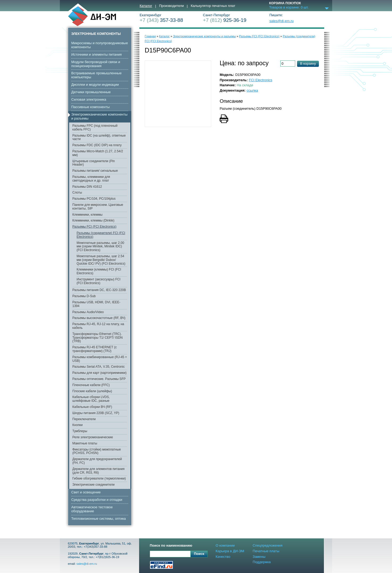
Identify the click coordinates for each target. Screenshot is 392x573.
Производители (171, 6)
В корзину (308, 64)
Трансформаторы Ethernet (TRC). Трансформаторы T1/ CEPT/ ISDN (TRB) (97, 338)
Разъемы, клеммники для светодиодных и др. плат (91, 179)
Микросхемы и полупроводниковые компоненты (100, 45)
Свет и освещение (86, 492)
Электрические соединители (93, 485)
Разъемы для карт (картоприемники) (99, 373)
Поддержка (262, 562)
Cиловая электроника (89, 99)
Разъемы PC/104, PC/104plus (94, 199)
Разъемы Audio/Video (88, 312)
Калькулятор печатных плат (213, 6)
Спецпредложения (268, 545)
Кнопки (78, 425)
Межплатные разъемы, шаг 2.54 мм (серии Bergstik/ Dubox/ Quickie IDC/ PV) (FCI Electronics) (101, 260)
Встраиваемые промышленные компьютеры (96, 75)
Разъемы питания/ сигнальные (95, 171)
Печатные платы (266, 551)
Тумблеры (80, 431)
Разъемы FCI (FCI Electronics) (94, 227)
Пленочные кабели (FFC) (91, 385)
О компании (225, 545)
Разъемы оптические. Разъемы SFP (99, 379)
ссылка (252, 90)
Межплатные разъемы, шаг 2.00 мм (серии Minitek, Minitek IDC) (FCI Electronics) (100, 247)
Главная (150, 36)
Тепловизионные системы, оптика (99, 519)
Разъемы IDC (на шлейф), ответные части (99, 137)
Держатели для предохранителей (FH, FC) (97, 461)
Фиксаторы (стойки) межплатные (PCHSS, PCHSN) (97, 451)
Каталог (146, 6)
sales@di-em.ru (282, 21)
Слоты (77, 193)
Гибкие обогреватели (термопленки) (99, 478)
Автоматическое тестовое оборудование (92, 509)
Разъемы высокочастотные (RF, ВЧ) (99, 318)
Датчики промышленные (91, 92)
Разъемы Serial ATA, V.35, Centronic (99, 367)
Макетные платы (85, 443)
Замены (259, 557)
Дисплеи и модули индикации (95, 85)
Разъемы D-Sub (84, 296)
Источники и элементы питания (96, 54)
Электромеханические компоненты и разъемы (99, 116)
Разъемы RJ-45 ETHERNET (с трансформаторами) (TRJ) (95, 349)
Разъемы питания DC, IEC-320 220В (99, 290)
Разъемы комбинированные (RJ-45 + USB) (100, 359)
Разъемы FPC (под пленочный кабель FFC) (95, 128)
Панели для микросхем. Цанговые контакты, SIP (98, 207)
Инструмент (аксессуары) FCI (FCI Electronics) (99, 281)
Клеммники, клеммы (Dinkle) (93, 220)
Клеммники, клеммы (87, 215)
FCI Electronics (261, 80)
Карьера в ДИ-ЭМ (230, 551)
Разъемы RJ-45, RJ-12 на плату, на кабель (98, 326)
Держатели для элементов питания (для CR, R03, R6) (98, 471)
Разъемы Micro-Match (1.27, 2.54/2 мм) (98, 153)
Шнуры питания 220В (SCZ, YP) (96, 413)
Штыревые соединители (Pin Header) (94, 163)
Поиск (199, 554)
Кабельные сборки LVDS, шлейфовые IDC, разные (91, 399)
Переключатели (84, 419)
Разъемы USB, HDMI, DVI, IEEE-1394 (96, 304)
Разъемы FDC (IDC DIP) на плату (97, 145)
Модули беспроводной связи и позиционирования (96, 64)
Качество (223, 557)
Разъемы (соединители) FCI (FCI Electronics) (101, 235)
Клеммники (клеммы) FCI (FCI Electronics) (99, 271)
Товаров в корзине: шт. (289, 7)
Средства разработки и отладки (97, 500)
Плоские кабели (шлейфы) (92, 391)
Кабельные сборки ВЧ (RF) (92, 407)
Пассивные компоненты (90, 107)
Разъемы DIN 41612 (87, 187)
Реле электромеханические (93, 437)
